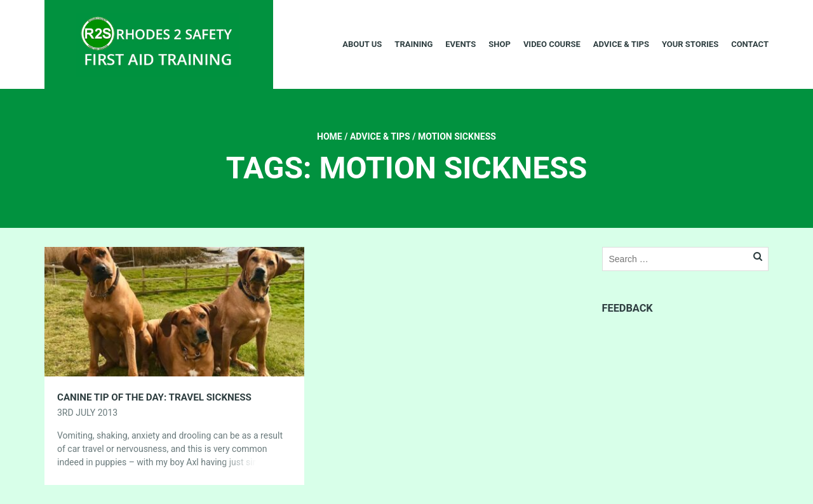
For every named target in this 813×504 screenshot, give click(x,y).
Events (460, 44)
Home (330, 136)
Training (413, 44)
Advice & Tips (621, 44)
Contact (750, 44)
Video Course (552, 44)
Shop (500, 44)
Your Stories (690, 44)
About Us (362, 44)
